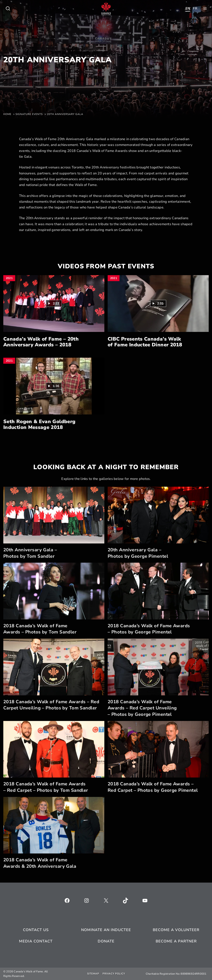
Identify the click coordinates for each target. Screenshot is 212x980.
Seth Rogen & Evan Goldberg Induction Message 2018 (39, 425)
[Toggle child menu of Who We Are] (8, 8)
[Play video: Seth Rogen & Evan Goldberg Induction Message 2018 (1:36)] (54, 386)
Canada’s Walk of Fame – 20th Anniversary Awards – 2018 (41, 342)
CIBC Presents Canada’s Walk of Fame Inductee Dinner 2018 (145, 342)
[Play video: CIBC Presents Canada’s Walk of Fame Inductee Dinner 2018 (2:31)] (158, 303)
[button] (54, 304)
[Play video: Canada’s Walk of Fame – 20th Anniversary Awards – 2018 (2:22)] (54, 303)
